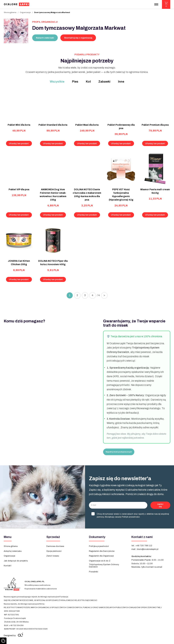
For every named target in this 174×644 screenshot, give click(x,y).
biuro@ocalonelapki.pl (148, 549)
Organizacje (25, 12)
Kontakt (8, 566)
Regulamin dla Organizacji (101, 556)
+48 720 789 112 (144, 546)
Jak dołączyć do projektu (16, 561)
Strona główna (10, 12)
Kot (88, 82)
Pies (75, 82)
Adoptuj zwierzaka (13, 551)
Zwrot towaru (53, 556)
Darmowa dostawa (55, 546)
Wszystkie (57, 82)
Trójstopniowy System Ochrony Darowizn (104, 566)
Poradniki (94, 572)
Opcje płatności (54, 551)
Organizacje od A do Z (100, 561)
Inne (121, 82)
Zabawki (104, 82)
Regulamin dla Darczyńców (102, 551)
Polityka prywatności (99, 546)
